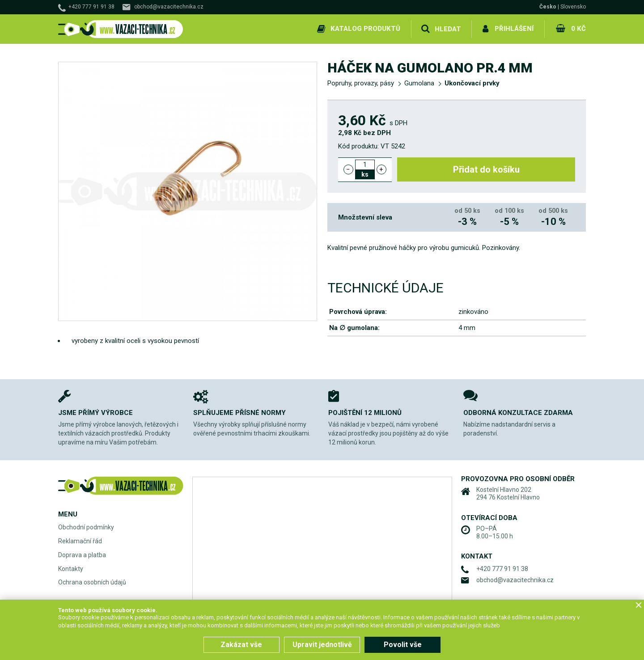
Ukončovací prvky (472, 83)
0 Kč (578, 29)
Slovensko (573, 7)
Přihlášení (515, 29)
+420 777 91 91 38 (91, 7)
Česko (548, 7)
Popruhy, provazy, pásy (361, 83)
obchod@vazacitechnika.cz (169, 7)
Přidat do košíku (489, 169)
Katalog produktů (366, 29)
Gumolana (419, 83)
